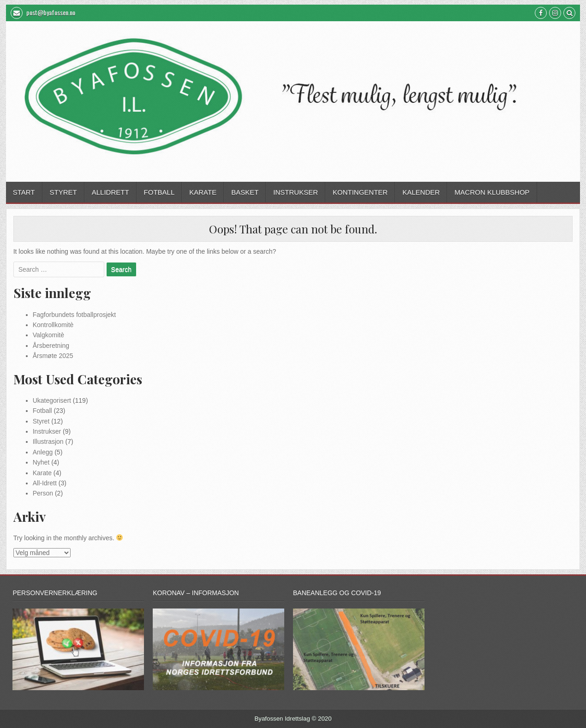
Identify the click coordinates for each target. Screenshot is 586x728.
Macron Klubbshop (492, 192)
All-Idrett (45, 483)
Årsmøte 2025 (53, 356)
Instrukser (296, 192)
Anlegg (43, 452)
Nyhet (41, 462)
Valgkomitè (48, 335)
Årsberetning (51, 346)
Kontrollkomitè (53, 325)
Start (24, 192)
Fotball (159, 192)
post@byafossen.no (43, 13)
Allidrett (111, 192)
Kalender (421, 192)
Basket (245, 192)
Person (43, 493)
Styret (63, 192)
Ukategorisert (52, 400)
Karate (203, 192)
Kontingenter (360, 192)
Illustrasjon (48, 442)
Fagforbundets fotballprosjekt (75, 315)
